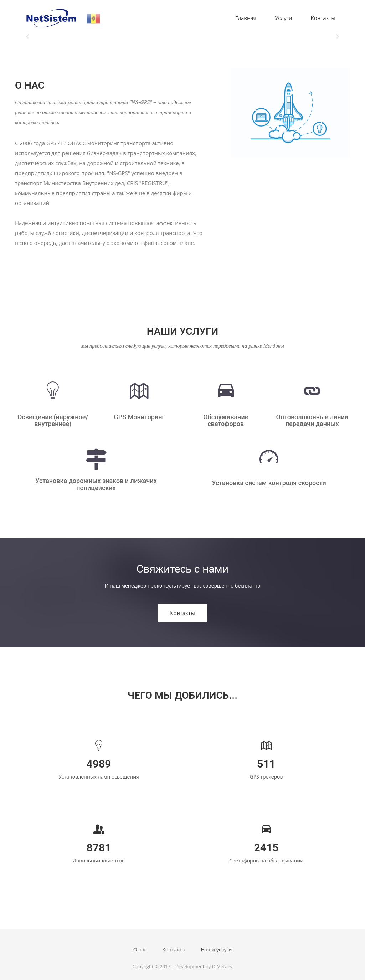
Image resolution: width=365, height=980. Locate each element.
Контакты (323, 18)
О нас (140, 950)
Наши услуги (217, 950)
